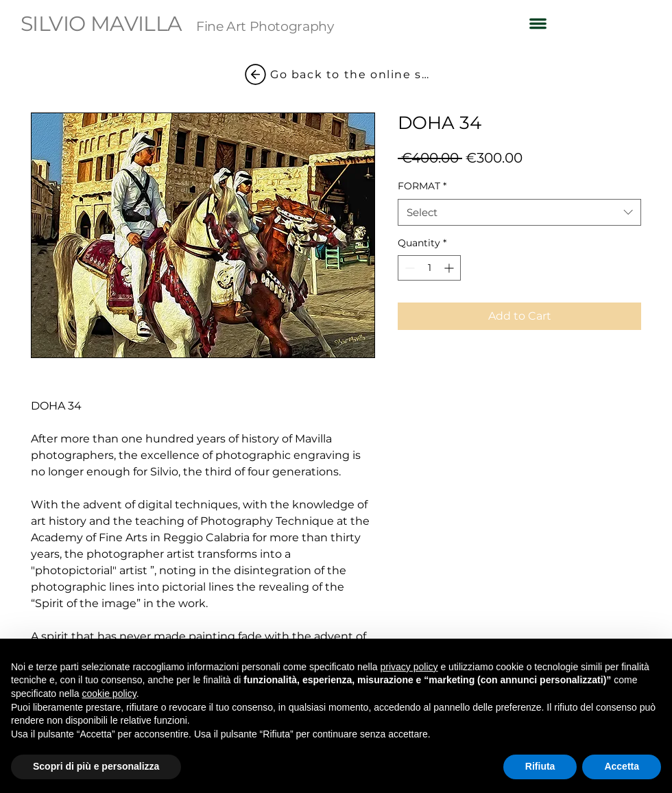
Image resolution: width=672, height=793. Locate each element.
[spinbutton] (429, 268)
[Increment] (450, 268)
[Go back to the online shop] (336, 74)
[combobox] (519, 212)
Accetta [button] (622, 766)
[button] (538, 23)
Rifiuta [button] (540, 766)
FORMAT (422, 186)
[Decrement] (408, 268)
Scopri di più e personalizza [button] (96, 766)
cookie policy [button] (109, 694)
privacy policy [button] (409, 667)
